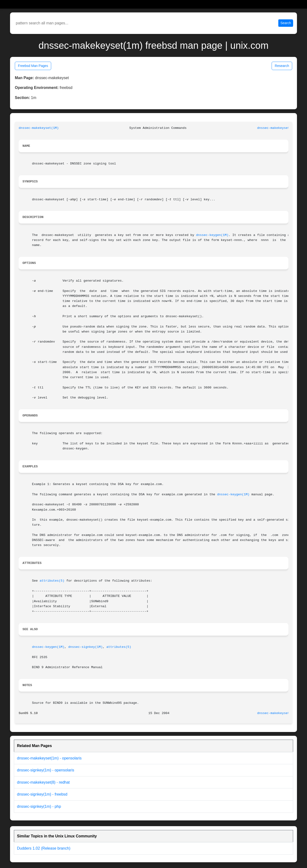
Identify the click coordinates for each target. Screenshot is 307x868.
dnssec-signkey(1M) (85, 647)
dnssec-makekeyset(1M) (39, 128)
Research (282, 66)
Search (286, 23)
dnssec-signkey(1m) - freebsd (42, 794)
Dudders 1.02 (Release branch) (44, 848)
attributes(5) (52, 581)
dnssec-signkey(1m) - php (39, 806)
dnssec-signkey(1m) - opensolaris (46, 770)
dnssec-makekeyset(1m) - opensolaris (49, 758)
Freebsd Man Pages (33, 66)
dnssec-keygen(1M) (212, 235)
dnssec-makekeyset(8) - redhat (43, 782)
